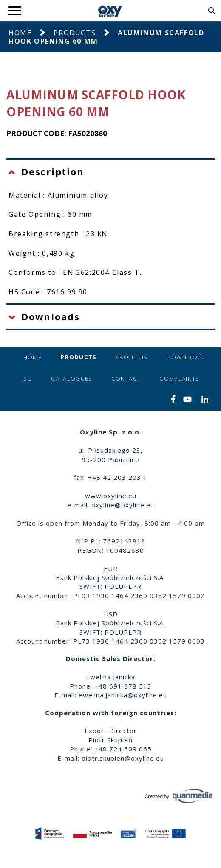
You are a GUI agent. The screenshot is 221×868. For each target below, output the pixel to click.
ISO (27, 378)
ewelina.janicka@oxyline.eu (123, 695)
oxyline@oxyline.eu (123, 505)
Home (20, 33)
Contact (126, 378)
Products (75, 33)
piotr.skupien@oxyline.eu (123, 758)
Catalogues (72, 378)
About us (132, 357)
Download (186, 357)
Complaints (180, 378)
